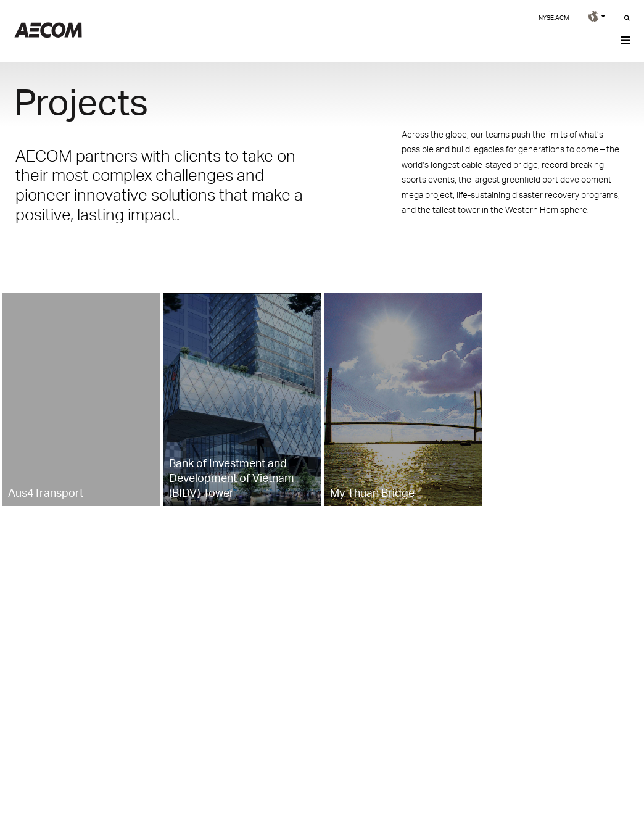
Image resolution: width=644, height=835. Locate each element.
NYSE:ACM (554, 17)
